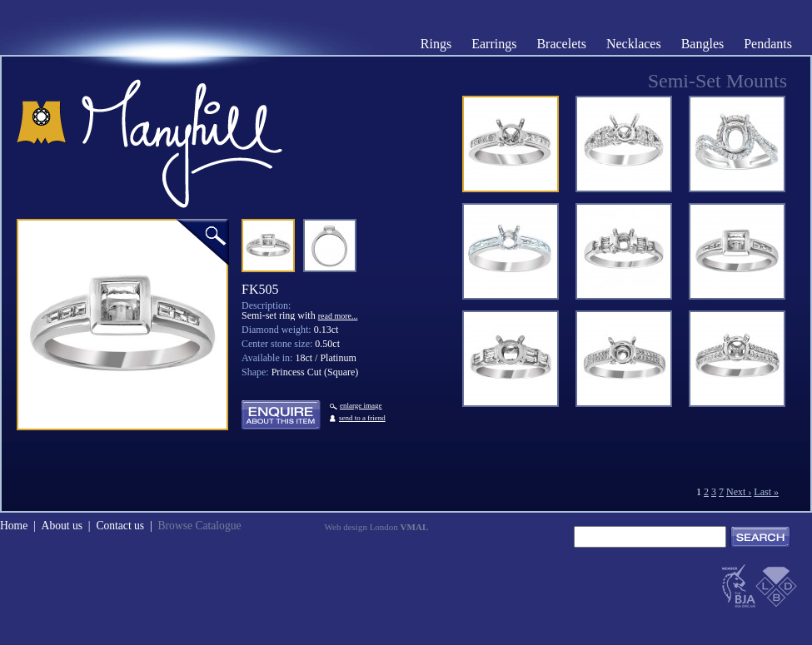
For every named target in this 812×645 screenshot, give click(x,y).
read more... (338, 316)
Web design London (377, 527)
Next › (739, 492)
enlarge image (356, 405)
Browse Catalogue (199, 526)
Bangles (703, 44)
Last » (766, 492)
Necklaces (634, 44)
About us (62, 526)
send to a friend (362, 418)
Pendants (768, 44)
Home (14, 526)
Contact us (120, 526)
